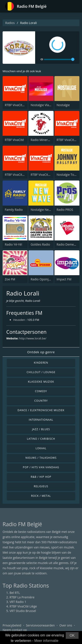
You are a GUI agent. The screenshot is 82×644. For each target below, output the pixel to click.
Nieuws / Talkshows (41, 458)
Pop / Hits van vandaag (41, 467)
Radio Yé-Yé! (13, 244)
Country (41, 401)
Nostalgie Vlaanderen (46, 105)
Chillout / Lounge (41, 372)
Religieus (41, 486)
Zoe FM (10, 279)
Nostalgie (63, 105)
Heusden (19, 320)
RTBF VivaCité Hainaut (20, 175)
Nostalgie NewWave (45, 210)
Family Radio (14, 210)
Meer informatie (46, 641)
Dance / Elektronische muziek (41, 410)
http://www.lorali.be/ (33, 338)
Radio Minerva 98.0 (44, 140)
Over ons (66, 625)
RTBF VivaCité (14, 140)
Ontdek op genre (41, 352)
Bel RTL (15, 593)
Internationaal (41, 420)
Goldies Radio (40, 244)
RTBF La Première (22, 597)
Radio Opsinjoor (42, 279)
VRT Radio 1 (18, 602)
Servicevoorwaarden (40, 625)
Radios (10, 23)
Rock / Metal (41, 496)
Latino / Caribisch (41, 439)
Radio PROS (65, 210)
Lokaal (41, 448)
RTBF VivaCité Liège (18, 105)
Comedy (41, 391)
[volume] (59, 59)
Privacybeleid (12, 625)
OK (72, 635)
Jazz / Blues (41, 429)
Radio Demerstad (69, 244)
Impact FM (64, 279)
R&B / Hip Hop (41, 477)
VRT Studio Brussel (23, 611)
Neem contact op (15, 630)
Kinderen (41, 363)
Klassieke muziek (41, 382)
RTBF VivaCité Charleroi (47, 175)
